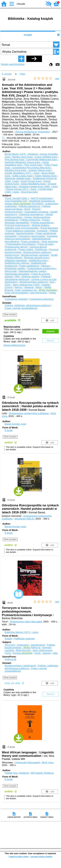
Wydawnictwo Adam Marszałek (26, 622)
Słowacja (29, 287)
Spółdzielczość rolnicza (17, 263)
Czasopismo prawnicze (42, 299)
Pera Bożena (15, 159)
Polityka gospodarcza (42, 223)
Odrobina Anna (16, 170)
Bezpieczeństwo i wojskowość (20, 666)
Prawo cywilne (26, 249)
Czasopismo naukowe (16, 299)
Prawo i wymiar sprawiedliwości (21, 308)
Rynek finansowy (49, 228)
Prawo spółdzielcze (29, 266)
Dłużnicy (46, 266)
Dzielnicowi (41, 249)
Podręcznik (10, 659)
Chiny (8, 285)
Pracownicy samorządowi (32, 236)
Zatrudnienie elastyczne (17, 279)
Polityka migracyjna (30, 220)
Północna (32, 648)
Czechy (9, 287)
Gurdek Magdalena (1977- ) (22, 173)
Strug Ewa (29, 192)
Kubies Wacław (46, 176)
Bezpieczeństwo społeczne (34, 282)
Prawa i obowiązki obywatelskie (27, 221)
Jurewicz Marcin (40, 170)
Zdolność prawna (30, 277)
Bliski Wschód (23, 650)
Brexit (27, 209)
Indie (55, 653)
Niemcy (18, 287)
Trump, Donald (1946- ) (17, 198)
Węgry (39, 287)
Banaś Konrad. (16, 424)
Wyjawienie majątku (15, 268)
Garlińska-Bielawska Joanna (23, 162)
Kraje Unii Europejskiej (17, 293)
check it (51, 340)
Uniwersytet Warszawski (27, 762)
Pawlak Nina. (17, 773)
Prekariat (46, 277)
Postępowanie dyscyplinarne (21, 244)
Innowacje (42, 231)
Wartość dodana (40, 225)
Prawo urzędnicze (30, 242)
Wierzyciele (11, 271)
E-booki (9, 430)
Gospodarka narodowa (36, 212)
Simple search (8, 64)
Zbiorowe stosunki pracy (36, 258)
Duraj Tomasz (31, 181)
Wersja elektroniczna (14, 345)
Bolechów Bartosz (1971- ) (22, 632)
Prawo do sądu (45, 244)
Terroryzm (10, 645)
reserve (51, 331)
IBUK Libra (48, 762)
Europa (23, 653)
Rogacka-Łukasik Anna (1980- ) (38, 187)
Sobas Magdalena (34, 184)
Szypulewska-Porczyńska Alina (32, 168)
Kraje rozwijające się (26, 290)
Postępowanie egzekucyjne (41, 268)
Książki (28, 35)
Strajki (54, 255)
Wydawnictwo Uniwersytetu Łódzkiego (29, 413)
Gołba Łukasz (23, 176)
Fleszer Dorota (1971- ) (21, 189)
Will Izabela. (42, 773)
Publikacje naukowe (24, 639)
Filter (22, 74)
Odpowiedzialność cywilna (32, 271)
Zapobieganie (38, 645)
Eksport (36, 209)
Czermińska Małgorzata (42, 159)
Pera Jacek (34, 165)
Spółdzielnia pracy (38, 260)
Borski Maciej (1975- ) (22, 154)
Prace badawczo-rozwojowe (21, 231)
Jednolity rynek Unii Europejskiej (22, 228)
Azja (52, 282)
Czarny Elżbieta (46, 157)
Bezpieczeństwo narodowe (35, 255)
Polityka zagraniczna (29, 206)
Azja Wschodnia (38, 293)
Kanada (46, 285)
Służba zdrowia (14, 258)
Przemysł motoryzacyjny (17, 225)
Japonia (47, 653)
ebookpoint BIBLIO (24, 519)
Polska (52, 293)
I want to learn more (18, 857)
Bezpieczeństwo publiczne (37, 252)
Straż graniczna (50, 242)
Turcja (37, 653)
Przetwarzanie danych (16, 247)
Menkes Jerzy (23, 157)
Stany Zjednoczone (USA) (26, 285)
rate (57, 79)
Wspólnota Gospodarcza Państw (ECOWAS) (30, 202)
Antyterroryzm (12, 255)
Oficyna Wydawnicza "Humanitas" (33, 132)
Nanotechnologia (25, 233)
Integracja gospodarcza (31, 214)
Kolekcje (20, 64)
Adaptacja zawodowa (16, 260)
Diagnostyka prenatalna (17, 274)
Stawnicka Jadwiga (18, 178)
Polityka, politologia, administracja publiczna (28, 305)
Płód (17, 277)
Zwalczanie (23, 645)
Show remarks (10, 315)
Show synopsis (10, 437)
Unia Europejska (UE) (16, 201)
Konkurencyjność (14, 212)
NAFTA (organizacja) (42, 198)
